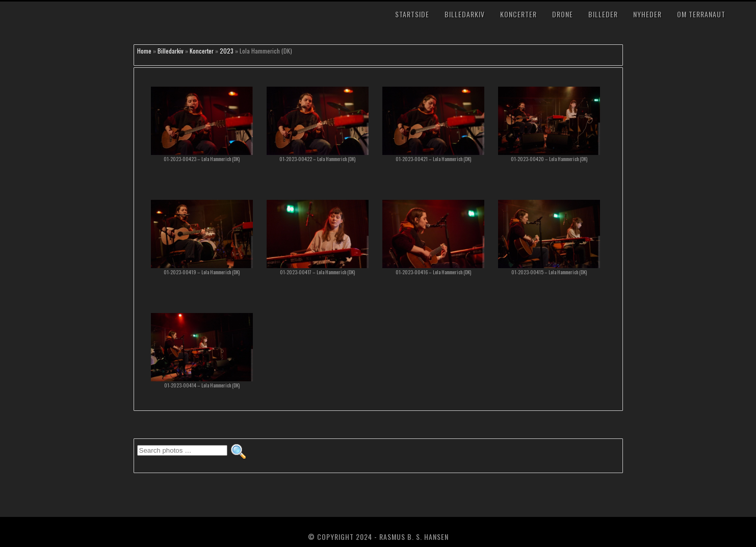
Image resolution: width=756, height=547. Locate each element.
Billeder (603, 14)
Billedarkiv (465, 14)
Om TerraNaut (701, 14)
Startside (412, 14)
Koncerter (518, 14)
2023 (227, 51)
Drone (563, 14)
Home (144, 51)
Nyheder (647, 14)
